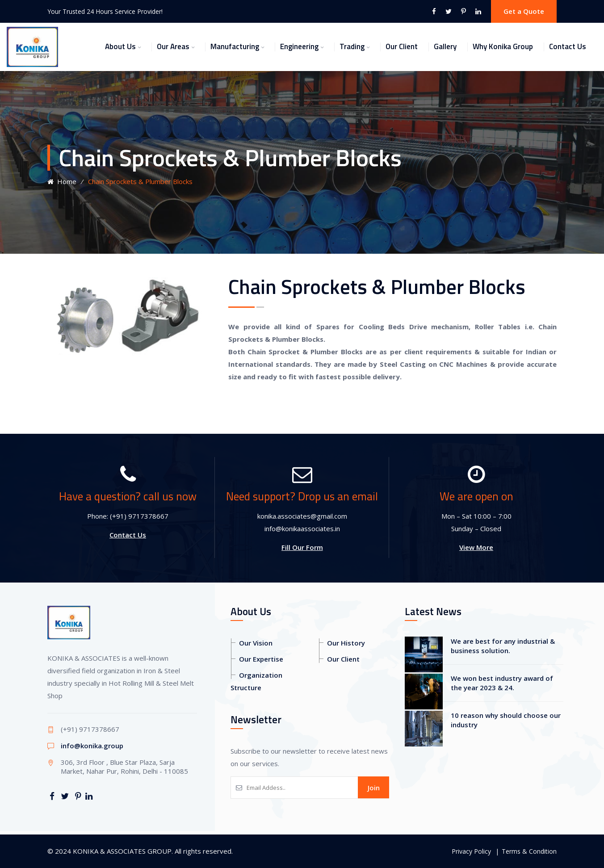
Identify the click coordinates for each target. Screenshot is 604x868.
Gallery (445, 46)
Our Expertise (261, 659)
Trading (352, 46)
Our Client (402, 46)
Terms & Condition (529, 851)
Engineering (299, 46)
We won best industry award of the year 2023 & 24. (502, 683)
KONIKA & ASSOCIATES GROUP (122, 851)
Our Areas (173, 46)
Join (374, 788)
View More (476, 547)
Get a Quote (524, 11)
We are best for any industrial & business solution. (503, 646)
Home (62, 181)
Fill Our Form (302, 547)
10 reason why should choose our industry (506, 720)
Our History (346, 643)
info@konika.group (92, 746)
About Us (120, 46)
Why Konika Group (503, 46)
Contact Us (568, 46)
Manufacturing (235, 46)
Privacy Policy (471, 851)
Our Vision (256, 643)
